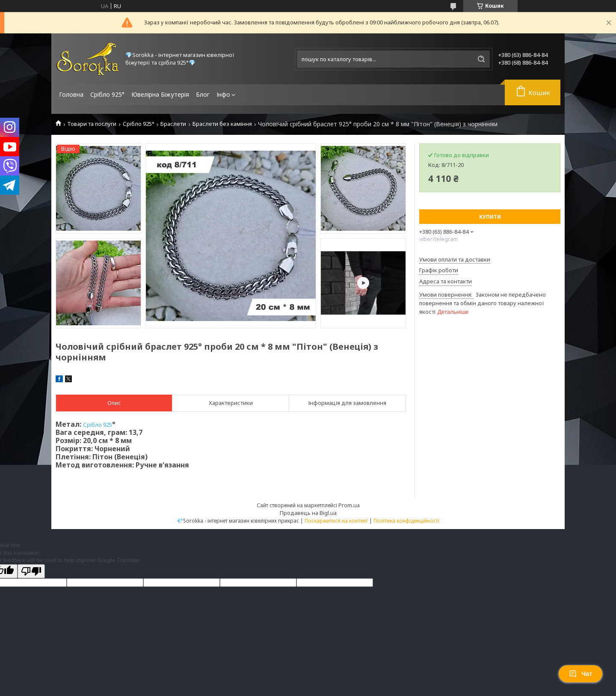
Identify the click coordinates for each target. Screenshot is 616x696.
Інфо (223, 94)
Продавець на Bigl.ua (308, 513)
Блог (203, 94)
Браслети (173, 124)
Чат (580, 674)
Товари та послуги (92, 124)
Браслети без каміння (222, 124)
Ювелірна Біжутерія (160, 94)
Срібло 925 (98, 425)
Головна (71, 94)
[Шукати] (481, 59)
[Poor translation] (31, 571)
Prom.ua (349, 505)
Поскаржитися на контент (336, 521)
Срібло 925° (107, 94)
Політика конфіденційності (406, 521)
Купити (490, 217)
